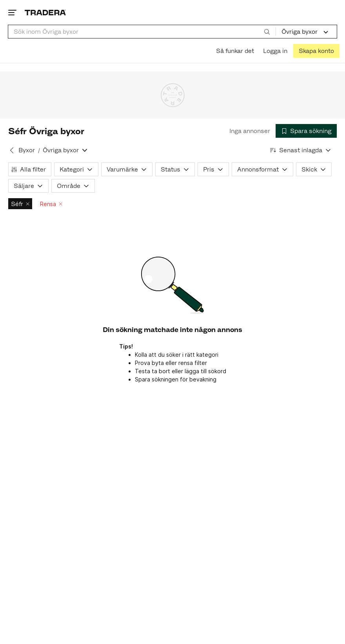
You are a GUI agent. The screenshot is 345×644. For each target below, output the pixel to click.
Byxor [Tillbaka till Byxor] (27, 150)
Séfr (20, 204)
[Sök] (267, 31)
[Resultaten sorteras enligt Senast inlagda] (301, 150)
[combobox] (142, 32)
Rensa (51, 204)
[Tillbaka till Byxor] (12, 150)
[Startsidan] (45, 12)
